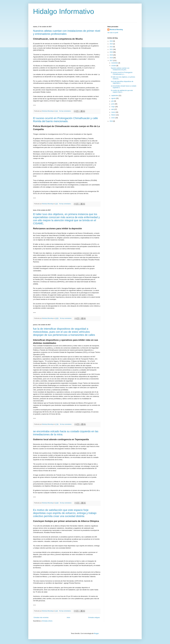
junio (113, 104)
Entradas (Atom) (47, 621)
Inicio (68, 618)
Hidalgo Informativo (64, 11)
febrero (114, 115)
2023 (111, 44)
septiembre (115, 96)
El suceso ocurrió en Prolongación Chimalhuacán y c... (122, 73)
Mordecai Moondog (116, 30)
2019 (111, 55)
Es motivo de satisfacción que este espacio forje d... (122, 91)
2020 (111, 52)
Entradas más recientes (41, 618)
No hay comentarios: (65, 111)
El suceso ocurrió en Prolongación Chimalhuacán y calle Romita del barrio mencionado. (65, 120)
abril (113, 109)
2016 (111, 121)
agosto (114, 98)
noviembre (115, 63)
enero (113, 118)
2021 (111, 49)
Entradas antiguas (94, 618)
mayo (113, 107)
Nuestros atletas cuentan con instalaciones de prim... (120, 69)
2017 (111, 61)
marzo (114, 112)
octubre (114, 66)
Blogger (96, 633)
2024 (111, 41)
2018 (111, 58)
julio (113, 101)
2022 (111, 47)
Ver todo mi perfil (113, 33)
